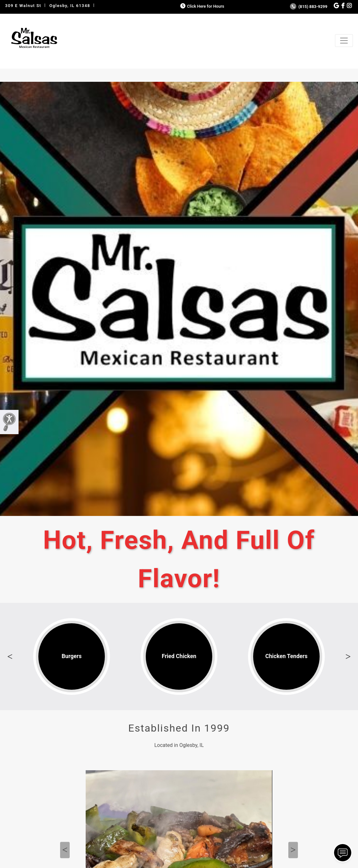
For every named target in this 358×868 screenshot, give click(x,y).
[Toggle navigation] (344, 41)
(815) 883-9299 (309, 7)
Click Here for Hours (202, 6)
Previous (10, 657)
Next (348, 657)
